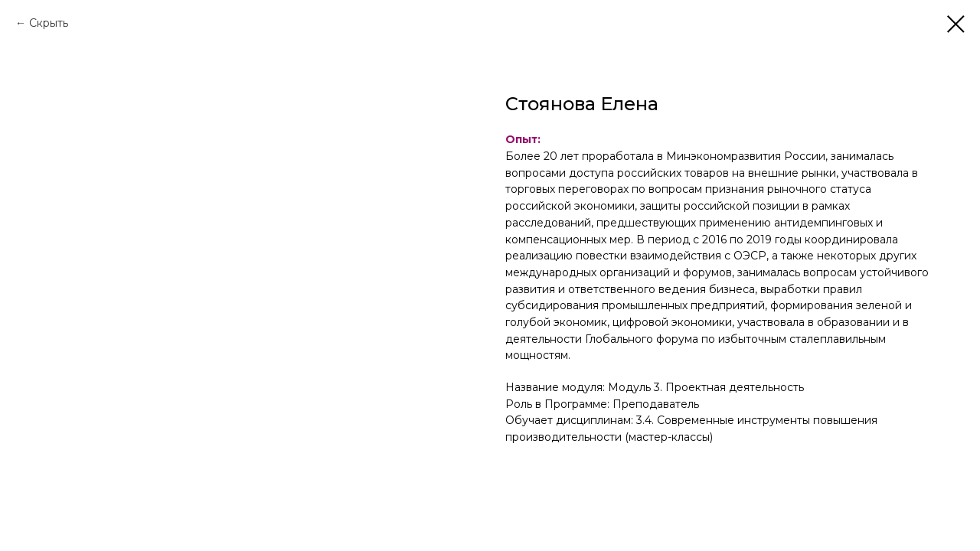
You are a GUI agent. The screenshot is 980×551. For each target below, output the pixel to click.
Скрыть (49, 23)
